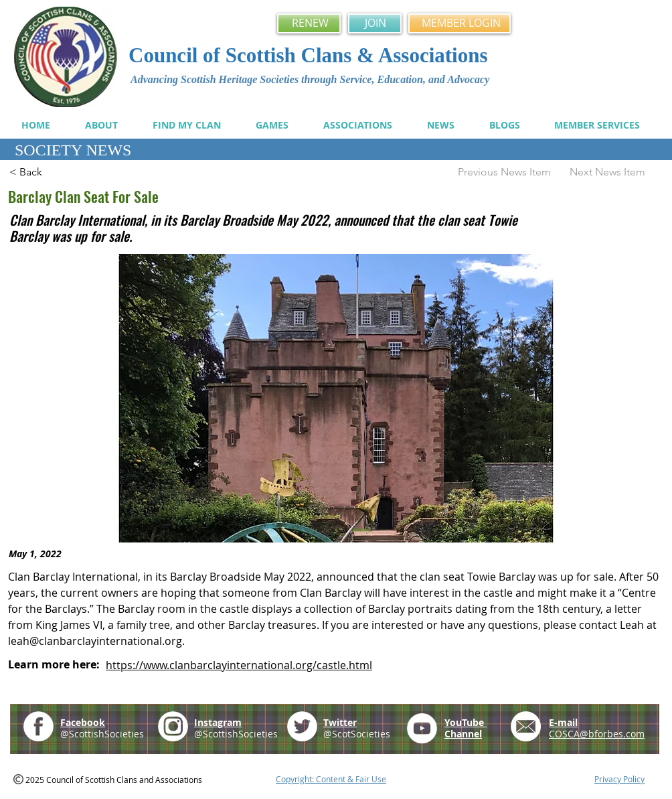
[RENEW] (309, 23)
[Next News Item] (614, 172)
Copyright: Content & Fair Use (331, 779)
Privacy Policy (619, 779)
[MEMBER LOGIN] (459, 23)
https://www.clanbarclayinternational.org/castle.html (239, 665)
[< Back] (54, 172)
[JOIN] (375, 23)
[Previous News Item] (500, 172)
